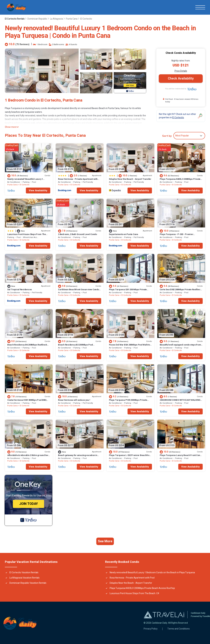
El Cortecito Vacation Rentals (24, 573)
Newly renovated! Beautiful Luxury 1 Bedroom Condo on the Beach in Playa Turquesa (152, 573)
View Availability (38, 190)
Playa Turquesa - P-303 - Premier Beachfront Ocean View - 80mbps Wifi (178, 236)
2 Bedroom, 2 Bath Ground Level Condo (78, 234)
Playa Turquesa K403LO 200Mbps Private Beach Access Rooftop (180, 180)
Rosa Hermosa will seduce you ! (74, 400)
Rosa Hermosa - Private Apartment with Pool (78, 180)
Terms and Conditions (179, 629)
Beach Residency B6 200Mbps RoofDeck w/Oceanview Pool (27, 346)
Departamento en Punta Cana (124, 234)
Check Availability (181, 78)
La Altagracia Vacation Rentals (24, 578)
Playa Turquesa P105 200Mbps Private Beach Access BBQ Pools (128, 401)
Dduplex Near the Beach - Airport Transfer (130, 179)
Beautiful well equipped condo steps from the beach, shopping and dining (180, 346)
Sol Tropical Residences (20, 289)
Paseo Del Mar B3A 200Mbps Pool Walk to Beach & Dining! (129, 346)
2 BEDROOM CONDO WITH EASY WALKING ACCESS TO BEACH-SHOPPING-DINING (180, 401)
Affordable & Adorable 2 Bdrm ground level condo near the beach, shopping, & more (29, 457)
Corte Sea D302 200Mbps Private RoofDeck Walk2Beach (181, 291)
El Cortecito (86, 19)
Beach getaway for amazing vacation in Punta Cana (78, 457)
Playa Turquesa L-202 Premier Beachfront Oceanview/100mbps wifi (130, 457)
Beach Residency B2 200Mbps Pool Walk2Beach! (75, 346)
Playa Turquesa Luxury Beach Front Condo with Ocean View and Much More (181, 457)
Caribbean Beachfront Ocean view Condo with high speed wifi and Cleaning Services (79, 291)
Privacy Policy (151, 629)
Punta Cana (72, 19)
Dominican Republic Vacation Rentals (28, 583)
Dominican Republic (37, 19)
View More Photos (18, 89)
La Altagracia (57, 19)
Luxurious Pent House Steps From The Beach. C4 (27, 236)
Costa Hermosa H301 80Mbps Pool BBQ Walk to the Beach (27, 401)
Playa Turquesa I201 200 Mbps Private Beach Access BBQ (128, 291)
